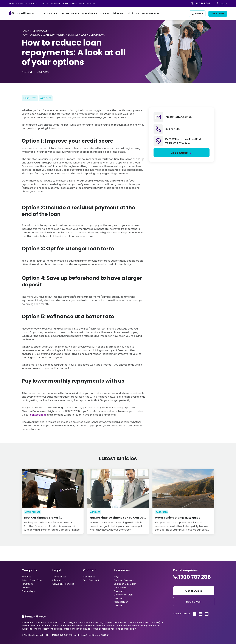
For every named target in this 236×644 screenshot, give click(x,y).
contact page (38, 415)
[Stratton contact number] (192, 577)
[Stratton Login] (222, 4)
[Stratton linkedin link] (201, 614)
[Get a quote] (218, 14)
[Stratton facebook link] (195, 614)
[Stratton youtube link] (207, 614)
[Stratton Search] (197, 14)
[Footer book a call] (194, 602)
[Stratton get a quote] (194, 591)
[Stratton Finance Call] (201, 4)
